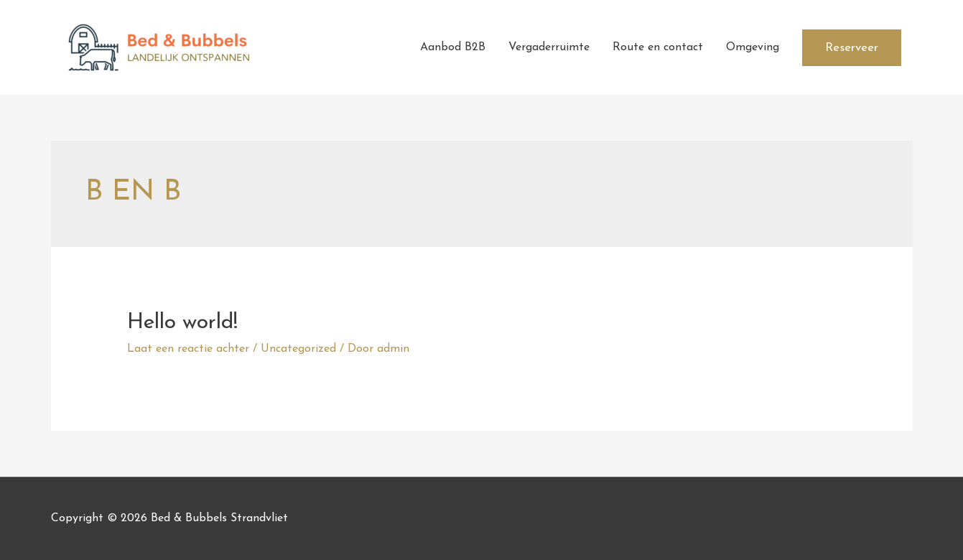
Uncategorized (298, 349)
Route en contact (658, 47)
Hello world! (182, 323)
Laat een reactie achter (188, 349)
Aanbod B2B (453, 47)
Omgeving (753, 47)
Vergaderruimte (549, 47)
